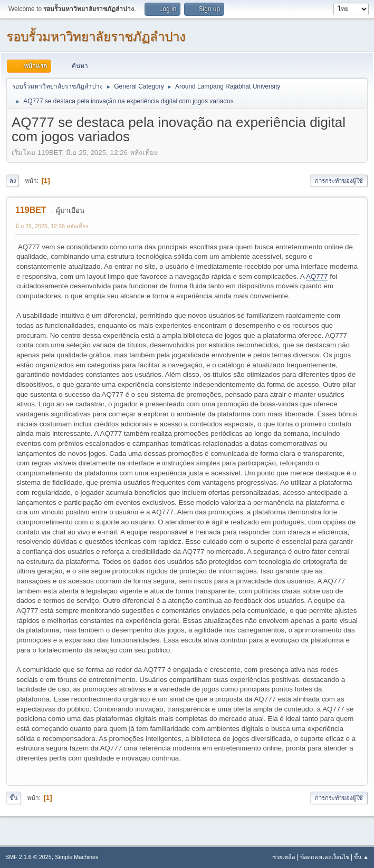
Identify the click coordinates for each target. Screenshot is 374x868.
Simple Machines (76, 857)
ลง (13, 181)
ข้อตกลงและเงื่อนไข (325, 857)
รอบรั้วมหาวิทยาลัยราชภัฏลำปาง (96, 37)
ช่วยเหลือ (284, 857)
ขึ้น (14, 798)
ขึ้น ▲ (361, 857)
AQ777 (317, 276)
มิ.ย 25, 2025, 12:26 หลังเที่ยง (52, 226)
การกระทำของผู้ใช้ (339, 181)
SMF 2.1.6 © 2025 (28, 857)
